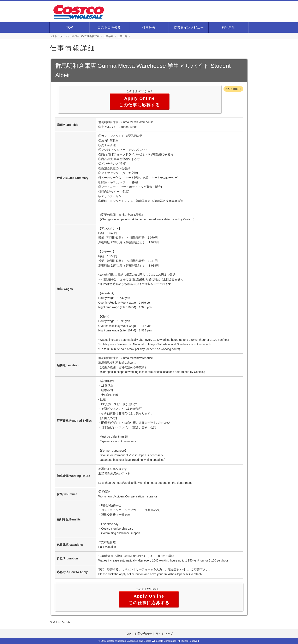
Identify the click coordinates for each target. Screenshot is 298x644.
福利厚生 (228, 27)
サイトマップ (164, 634)
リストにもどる (60, 622)
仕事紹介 (149, 27)
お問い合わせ (143, 634)
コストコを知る (109, 27)
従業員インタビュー (189, 27)
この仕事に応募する (139, 105)
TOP (70, 27)
